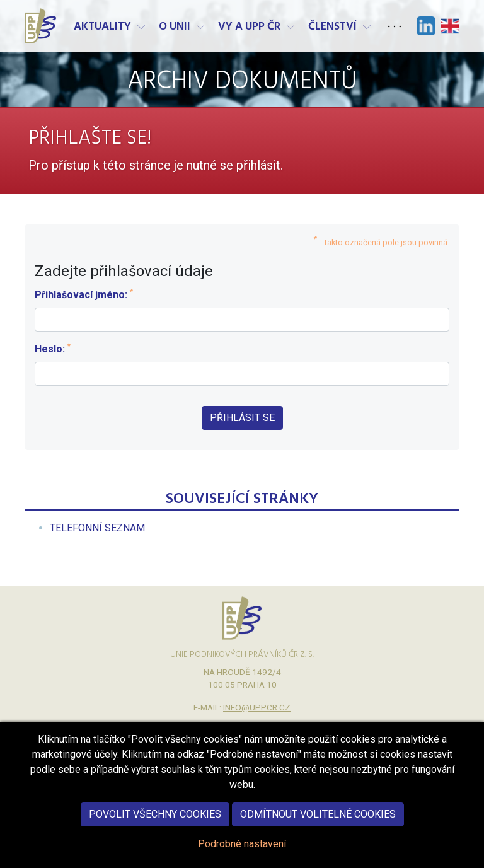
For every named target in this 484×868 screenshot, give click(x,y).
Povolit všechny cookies (155, 827)
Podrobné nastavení (242, 856)
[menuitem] (97, 528)
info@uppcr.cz (257, 707)
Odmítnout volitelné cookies (318, 827)
